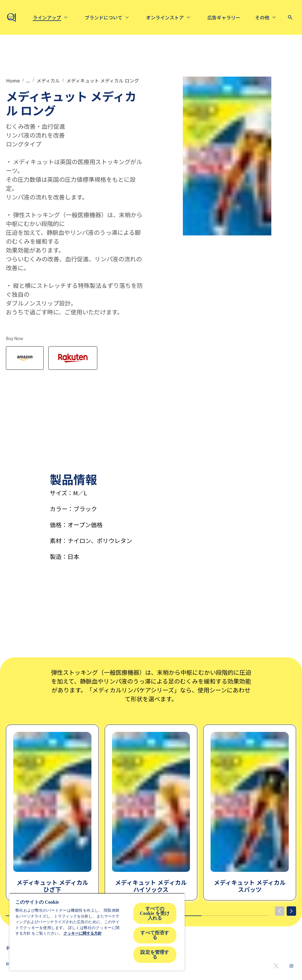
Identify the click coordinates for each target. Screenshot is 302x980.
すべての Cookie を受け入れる (155, 913)
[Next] (291, 911)
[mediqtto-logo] (17, 17)
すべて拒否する (155, 935)
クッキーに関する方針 (83, 933)
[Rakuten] (73, 358)
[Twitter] (276, 966)
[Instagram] (291, 966)
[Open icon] (290, 17)
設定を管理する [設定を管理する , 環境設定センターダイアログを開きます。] (155, 955)
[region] (97, 932)
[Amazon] (25, 358)
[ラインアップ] (95, 17)
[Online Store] (213, 17)
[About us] (151, 17)
